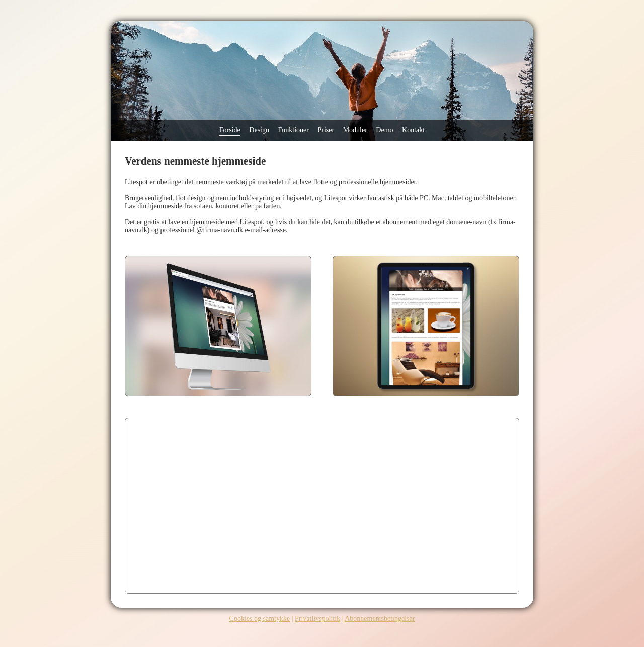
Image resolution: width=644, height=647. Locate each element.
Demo (384, 130)
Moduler (355, 130)
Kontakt (413, 130)
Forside (230, 130)
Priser (326, 130)
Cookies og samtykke (260, 619)
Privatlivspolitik (317, 619)
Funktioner (294, 130)
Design (259, 130)
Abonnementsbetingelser (380, 619)
